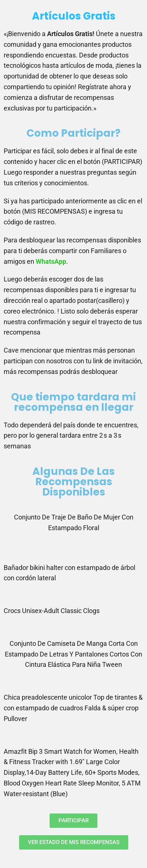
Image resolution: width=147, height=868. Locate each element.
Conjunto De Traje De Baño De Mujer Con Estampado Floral (74, 522)
